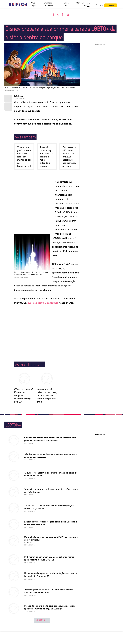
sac (85, 5)
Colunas (80, 3)
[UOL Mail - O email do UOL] (91, 5)
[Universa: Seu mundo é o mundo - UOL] (18, 4)
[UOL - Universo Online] (29, 4)
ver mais (42, 620)
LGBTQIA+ (62, 15)
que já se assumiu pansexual (43, 303)
